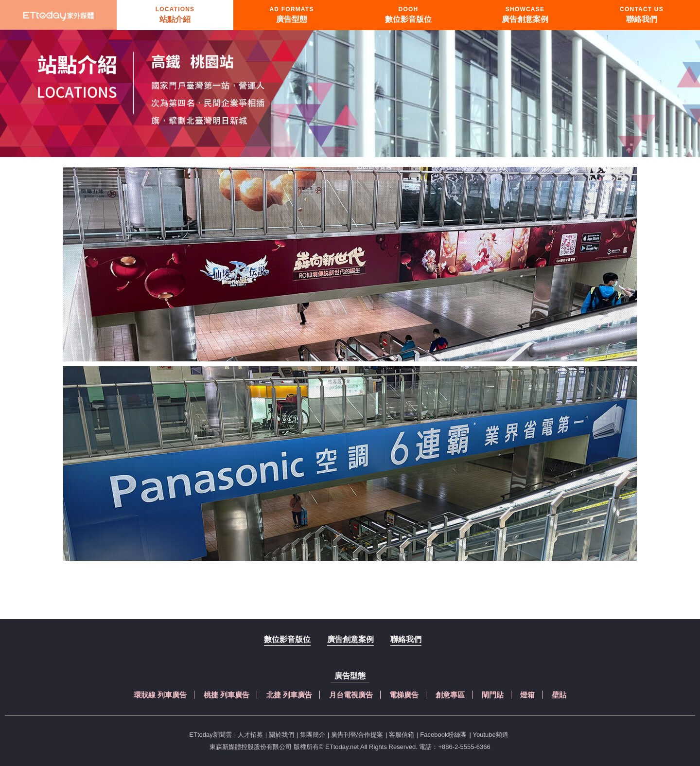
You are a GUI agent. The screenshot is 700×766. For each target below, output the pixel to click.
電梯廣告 (404, 695)
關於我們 (281, 735)
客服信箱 (402, 735)
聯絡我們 (406, 639)
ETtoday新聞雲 (210, 735)
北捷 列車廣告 (289, 695)
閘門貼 (493, 695)
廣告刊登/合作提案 (357, 735)
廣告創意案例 (350, 639)
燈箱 (527, 695)
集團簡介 (313, 735)
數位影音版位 (287, 639)
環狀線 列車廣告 (160, 695)
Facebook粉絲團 (443, 735)
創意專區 (450, 695)
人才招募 (250, 735)
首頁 (58, 15)
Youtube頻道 (490, 735)
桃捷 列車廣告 (227, 695)
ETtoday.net (342, 747)
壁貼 (559, 695)
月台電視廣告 (351, 695)
